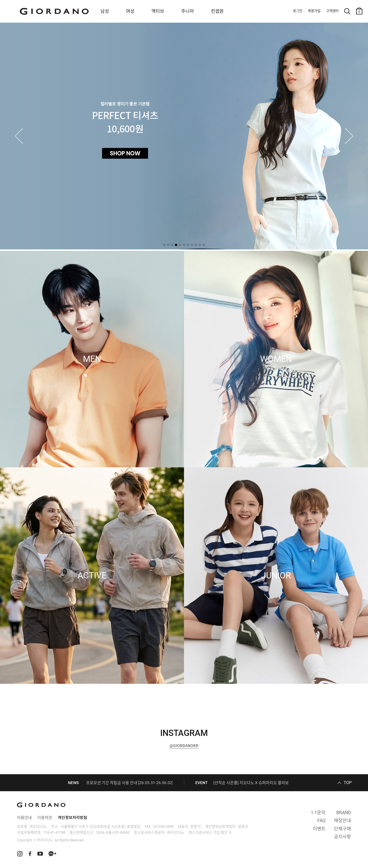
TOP (348, 783)
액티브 (158, 11)
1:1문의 (318, 813)
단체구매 (343, 829)
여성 (130, 11)
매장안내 (343, 821)
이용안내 (24, 818)
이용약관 (45, 818)
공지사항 (343, 837)
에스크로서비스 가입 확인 (208, 832)
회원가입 (314, 11)
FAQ (321, 821)
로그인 (298, 11)
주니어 (188, 11)
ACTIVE (92, 576)
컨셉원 (217, 11)
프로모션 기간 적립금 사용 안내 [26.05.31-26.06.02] (130, 783)
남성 (105, 11)
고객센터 (332, 11)
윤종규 (243, 826)
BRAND (344, 813)
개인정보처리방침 (72, 818)
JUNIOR (276, 576)
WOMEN (276, 359)
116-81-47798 (54, 832)
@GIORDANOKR (184, 746)
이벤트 (319, 829)
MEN (92, 359)
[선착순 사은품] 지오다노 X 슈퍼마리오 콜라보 (251, 783)
